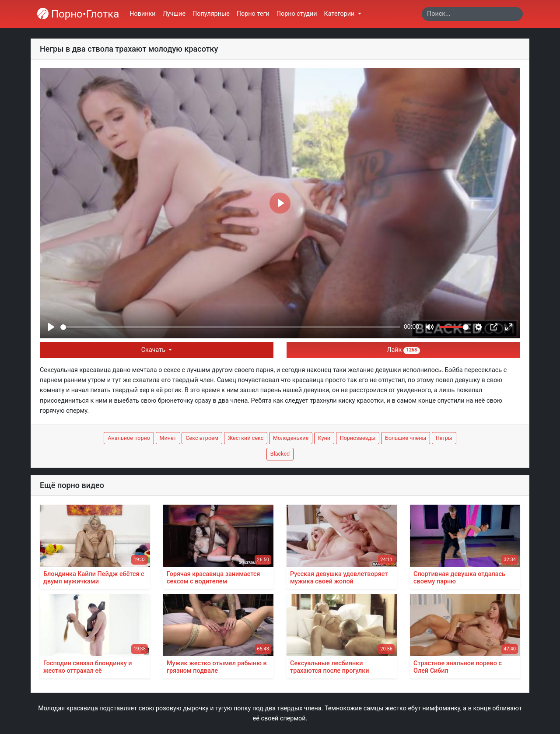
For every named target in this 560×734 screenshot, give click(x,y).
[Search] (472, 14)
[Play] (51, 327)
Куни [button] (324, 438)
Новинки (142, 14)
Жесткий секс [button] (246, 438)
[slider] (230, 327)
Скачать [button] (154, 350)
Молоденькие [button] (291, 438)
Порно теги (253, 14)
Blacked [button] (280, 454)
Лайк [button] (403, 350)
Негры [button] (444, 438)
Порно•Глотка (78, 14)
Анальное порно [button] (129, 438)
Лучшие (174, 14)
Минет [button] (168, 438)
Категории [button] (340, 14)
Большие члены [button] (406, 438)
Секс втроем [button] (202, 438)
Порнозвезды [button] (358, 438)
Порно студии (297, 14)
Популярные (211, 14)
